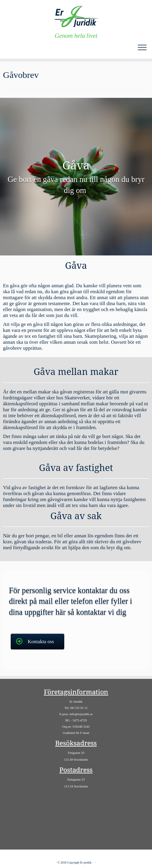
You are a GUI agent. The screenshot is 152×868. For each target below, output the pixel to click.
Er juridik (86, 863)
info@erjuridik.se (81, 714)
